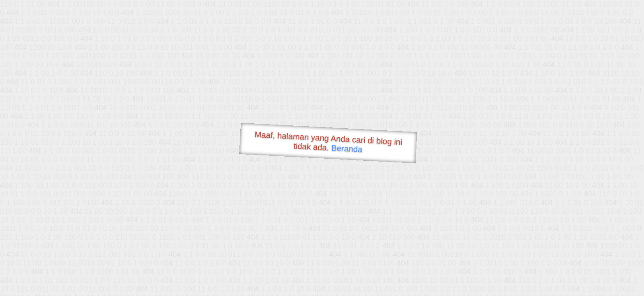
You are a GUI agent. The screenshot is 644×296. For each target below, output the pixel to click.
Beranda (347, 148)
